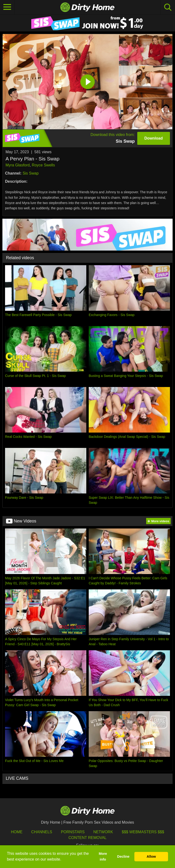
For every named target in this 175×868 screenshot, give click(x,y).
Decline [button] (123, 856)
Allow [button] (151, 856)
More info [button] (103, 856)
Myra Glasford (18, 165)
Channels (42, 832)
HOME (17, 832)
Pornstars (73, 832)
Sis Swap (31, 173)
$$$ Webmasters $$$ (143, 832)
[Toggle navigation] (7, 7)
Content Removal (88, 838)
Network (103, 832)
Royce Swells (43, 165)
